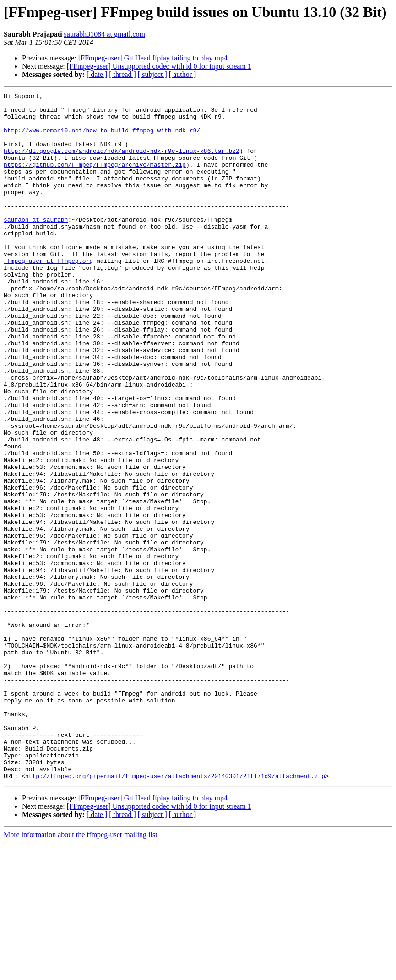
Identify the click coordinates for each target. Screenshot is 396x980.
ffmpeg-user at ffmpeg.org (48, 295)
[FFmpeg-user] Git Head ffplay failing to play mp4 (153, 58)
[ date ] (97, 74)
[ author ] (183, 74)
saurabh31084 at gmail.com (105, 34)
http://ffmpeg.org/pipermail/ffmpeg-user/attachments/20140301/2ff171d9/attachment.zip (175, 913)
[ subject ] (152, 74)
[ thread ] (122, 74)
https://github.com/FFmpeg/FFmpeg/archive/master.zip (95, 180)
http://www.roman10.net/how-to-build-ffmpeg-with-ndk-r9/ (102, 138)
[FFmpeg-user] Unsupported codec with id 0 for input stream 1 (159, 66)
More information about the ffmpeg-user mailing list (81, 972)
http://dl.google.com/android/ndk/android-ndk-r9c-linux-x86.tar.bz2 (122, 163)
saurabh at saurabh (36, 245)
